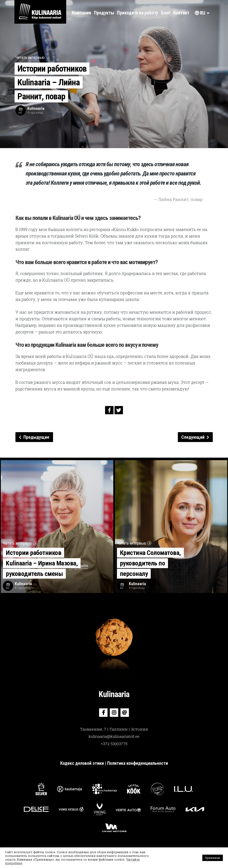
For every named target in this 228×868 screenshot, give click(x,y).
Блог (166, 13)
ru (200, 13)
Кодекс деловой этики (83, 763)
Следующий (195, 437)
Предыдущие (34, 437)
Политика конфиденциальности (138, 763)
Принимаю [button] (213, 858)
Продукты (104, 13)
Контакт (181, 13)
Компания (81, 13)
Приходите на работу (138, 13)
